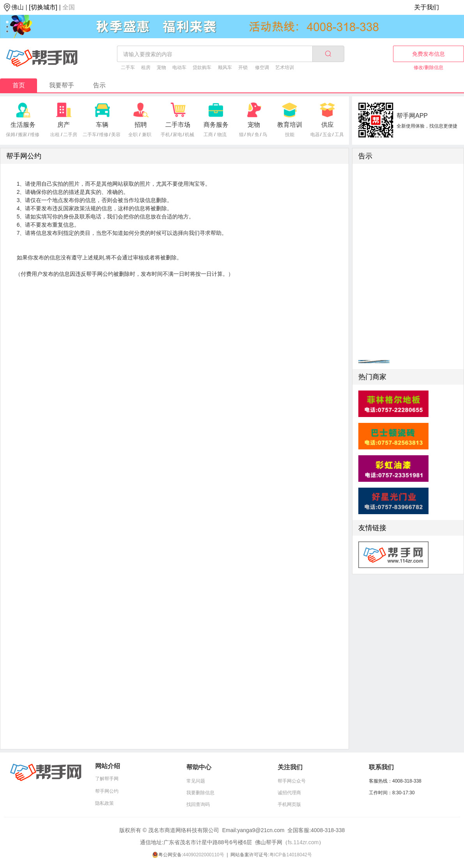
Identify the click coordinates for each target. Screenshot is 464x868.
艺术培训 (285, 67)
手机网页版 (289, 804)
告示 (99, 85)
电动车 (179, 67)
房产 (64, 125)
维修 (35, 135)
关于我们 (427, 7)
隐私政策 (104, 803)
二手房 (70, 135)
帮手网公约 (107, 791)
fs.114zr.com (303, 842)
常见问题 (196, 781)
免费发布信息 (429, 54)
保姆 (11, 135)
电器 (315, 135)
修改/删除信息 (428, 67)
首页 (19, 85)
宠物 (161, 67)
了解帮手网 (107, 779)
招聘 (141, 125)
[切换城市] (43, 7)
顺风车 (225, 67)
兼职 (147, 135)
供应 (328, 125)
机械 (189, 135)
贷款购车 (202, 67)
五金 (327, 135)
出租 (55, 135)
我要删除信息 (200, 793)
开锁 (243, 67)
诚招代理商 (289, 793)
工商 (208, 135)
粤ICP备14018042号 (291, 855)
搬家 (23, 135)
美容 (116, 135)
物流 (222, 135)
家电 (177, 135)
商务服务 (216, 125)
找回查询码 (198, 804)
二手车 (128, 67)
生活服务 (23, 125)
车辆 (102, 125)
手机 (165, 135)
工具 (339, 135)
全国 (69, 7)
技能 (290, 135)
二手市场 (178, 125)
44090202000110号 (203, 855)
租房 (146, 67)
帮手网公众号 (292, 781)
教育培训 (290, 125)
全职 (133, 135)
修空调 (262, 67)
